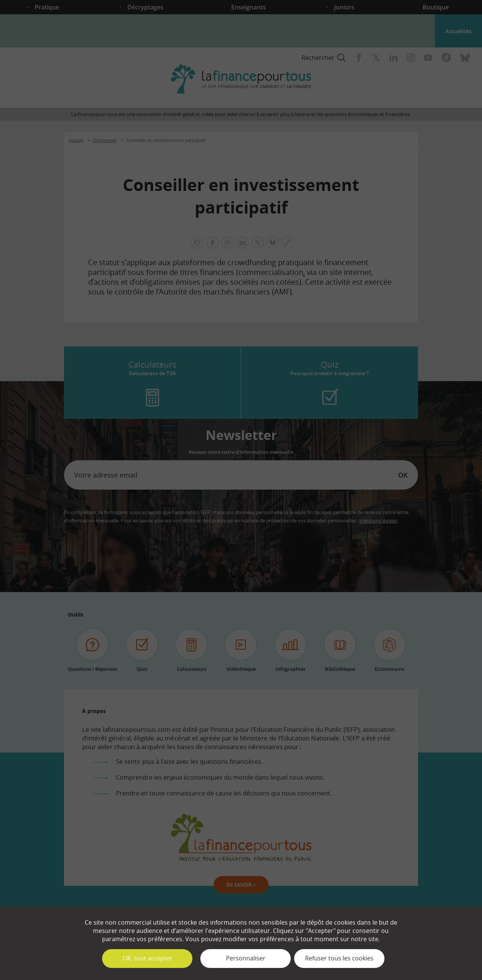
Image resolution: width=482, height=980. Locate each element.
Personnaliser (246, 958)
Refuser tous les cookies (339, 958)
